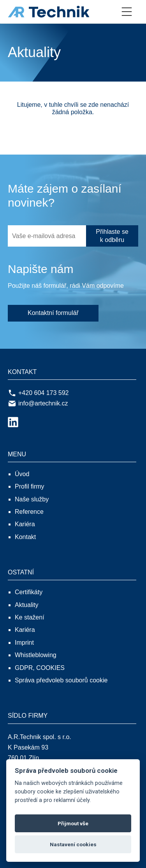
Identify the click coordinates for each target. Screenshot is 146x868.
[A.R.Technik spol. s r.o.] (57, 12)
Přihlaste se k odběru (112, 236)
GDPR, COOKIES (40, 668)
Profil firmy (30, 486)
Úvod (22, 474)
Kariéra (25, 524)
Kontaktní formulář (53, 313)
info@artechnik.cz (38, 404)
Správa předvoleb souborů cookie (61, 680)
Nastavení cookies (73, 844)
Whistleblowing (36, 655)
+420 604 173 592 (38, 393)
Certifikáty (29, 592)
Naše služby (32, 499)
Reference (29, 512)
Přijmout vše (73, 823)
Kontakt (25, 537)
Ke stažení (30, 617)
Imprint (24, 643)
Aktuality (26, 605)
